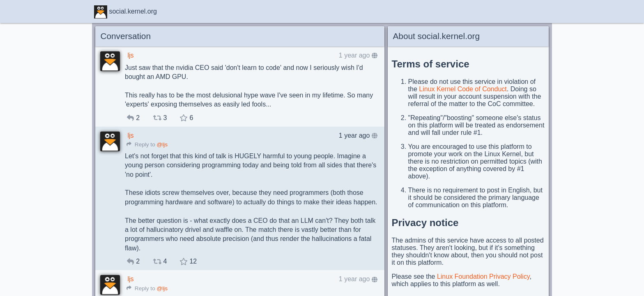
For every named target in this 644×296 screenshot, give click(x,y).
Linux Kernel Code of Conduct (463, 89)
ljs (130, 55)
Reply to (141, 145)
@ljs (162, 145)
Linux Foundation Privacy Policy (483, 276)
